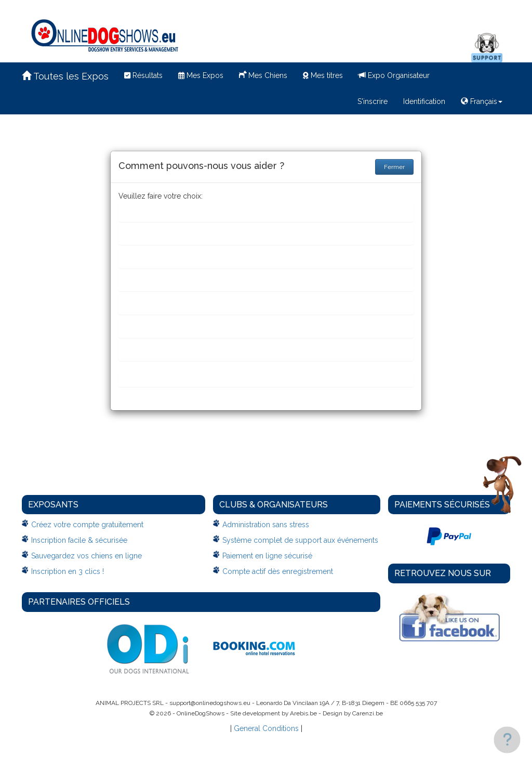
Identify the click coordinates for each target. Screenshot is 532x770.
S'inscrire (373, 101)
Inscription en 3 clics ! (68, 571)
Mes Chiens (263, 74)
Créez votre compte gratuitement (87, 525)
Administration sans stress (266, 525)
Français (482, 101)
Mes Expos (201, 75)
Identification (424, 101)
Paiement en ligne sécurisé (267, 556)
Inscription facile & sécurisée (79, 540)
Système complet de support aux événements (300, 540)
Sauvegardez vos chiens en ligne (87, 556)
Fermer (394, 167)
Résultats (143, 75)
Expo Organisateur (394, 75)
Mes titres (323, 75)
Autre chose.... (151, 379)
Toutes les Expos (65, 76)
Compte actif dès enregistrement (278, 571)
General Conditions (266, 728)
